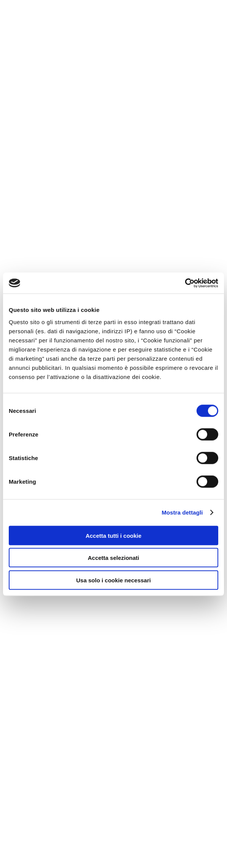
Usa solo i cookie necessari (113, 580)
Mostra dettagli (182, 512)
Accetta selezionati (113, 558)
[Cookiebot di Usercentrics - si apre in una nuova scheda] (185, 283)
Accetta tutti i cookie (114, 535)
